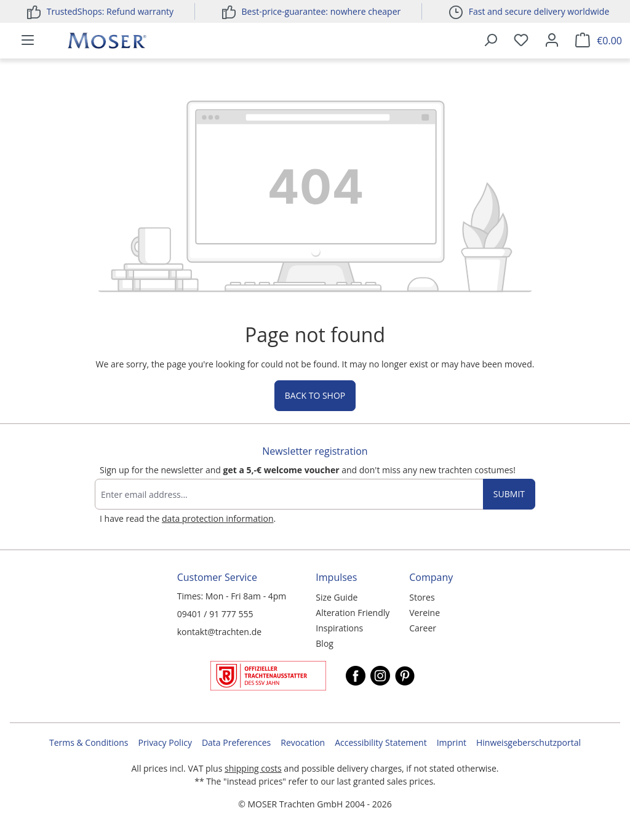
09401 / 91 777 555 (215, 614)
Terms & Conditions (89, 742)
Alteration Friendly (353, 613)
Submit (509, 494)
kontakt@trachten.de (219, 632)
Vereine (425, 613)
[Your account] (552, 41)
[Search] (490, 41)
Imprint (452, 742)
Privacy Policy (165, 742)
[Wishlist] (521, 41)
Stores (422, 597)
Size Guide (337, 597)
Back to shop (315, 395)
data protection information (217, 518)
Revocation (303, 742)
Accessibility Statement (381, 742)
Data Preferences (236, 742)
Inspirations (339, 628)
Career (423, 628)
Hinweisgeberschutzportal (528, 742)
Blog (325, 643)
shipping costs (253, 768)
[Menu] (28, 41)
